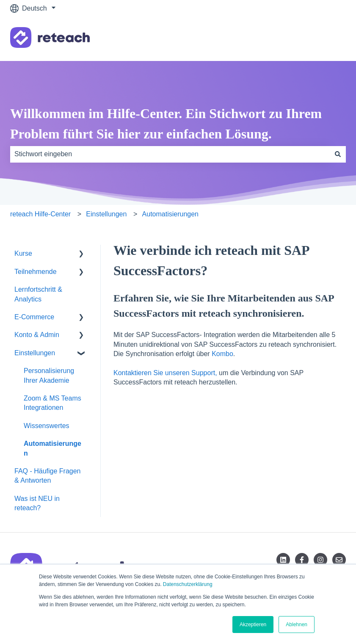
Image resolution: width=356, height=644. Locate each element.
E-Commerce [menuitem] (34, 317)
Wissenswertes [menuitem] (47, 426)
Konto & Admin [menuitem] (37, 335)
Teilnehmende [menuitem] (36, 272)
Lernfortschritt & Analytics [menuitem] (38, 294)
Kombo (222, 354)
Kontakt (326, 39)
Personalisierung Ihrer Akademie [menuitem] (49, 375)
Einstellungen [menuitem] (35, 353)
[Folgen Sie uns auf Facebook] (302, 560)
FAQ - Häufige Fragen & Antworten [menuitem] (48, 476)
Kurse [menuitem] (23, 253)
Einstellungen (106, 214)
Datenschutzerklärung (188, 584)
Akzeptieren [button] (253, 625)
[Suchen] (338, 154)
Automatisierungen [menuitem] (52, 448)
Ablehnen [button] (297, 625)
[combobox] (170, 154)
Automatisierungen (170, 214)
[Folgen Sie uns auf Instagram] (320, 560)
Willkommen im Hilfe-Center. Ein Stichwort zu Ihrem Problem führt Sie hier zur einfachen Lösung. (166, 124)
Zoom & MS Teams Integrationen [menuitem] (52, 403)
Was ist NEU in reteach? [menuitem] (37, 503)
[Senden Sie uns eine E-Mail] (339, 560)
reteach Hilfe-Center (40, 214)
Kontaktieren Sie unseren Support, (165, 373)
